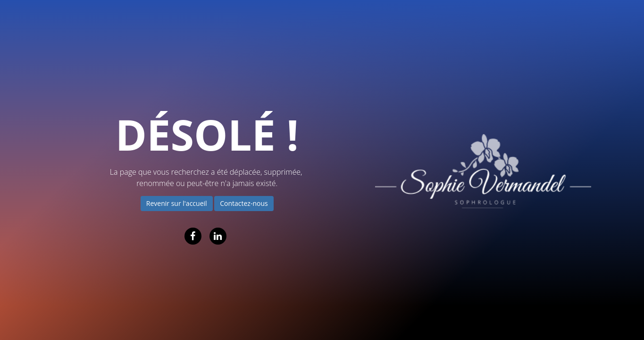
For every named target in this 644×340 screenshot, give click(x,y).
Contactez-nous (244, 203)
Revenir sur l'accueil (177, 203)
